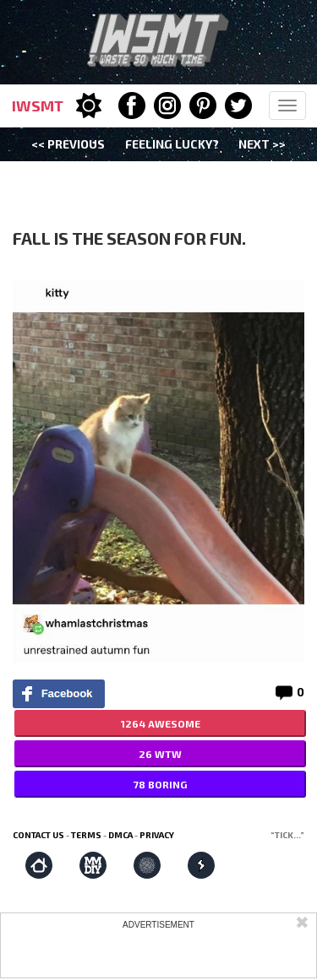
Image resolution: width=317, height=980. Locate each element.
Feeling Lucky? (172, 144)
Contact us (38, 835)
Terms (86, 835)
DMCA (120, 835)
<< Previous (68, 144)
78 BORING (160, 784)
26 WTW (160, 754)
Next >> (262, 144)
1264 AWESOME (161, 723)
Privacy (157, 835)
